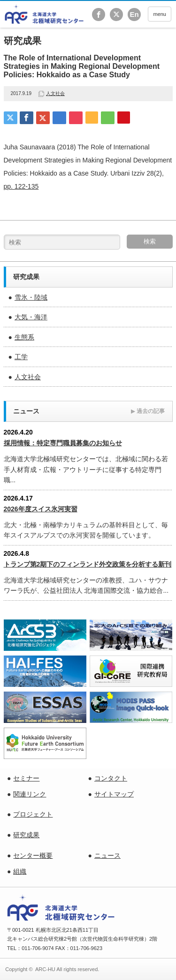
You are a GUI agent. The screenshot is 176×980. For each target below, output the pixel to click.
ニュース (107, 855)
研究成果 (26, 835)
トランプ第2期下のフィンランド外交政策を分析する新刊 (88, 564)
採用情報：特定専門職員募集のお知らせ (63, 443)
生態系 (24, 337)
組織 (20, 871)
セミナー (26, 778)
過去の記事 (148, 411)
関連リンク (30, 794)
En (134, 14)
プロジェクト (33, 814)
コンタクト (111, 778)
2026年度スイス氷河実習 (41, 509)
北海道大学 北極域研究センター (44, 14)
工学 (21, 357)
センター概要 (33, 855)
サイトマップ (114, 794)
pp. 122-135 (21, 186)
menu (160, 14)
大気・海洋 (31, 317)
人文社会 (55, 93)
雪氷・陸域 (31, 297)
